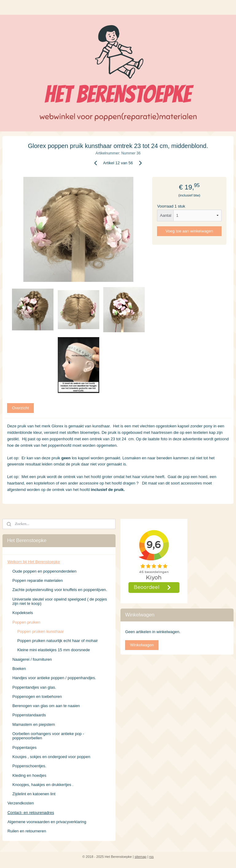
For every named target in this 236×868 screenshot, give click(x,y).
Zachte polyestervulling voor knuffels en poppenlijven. (60, 590)
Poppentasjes (24, 747)
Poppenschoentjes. (29, 766)
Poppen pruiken (26, 622)
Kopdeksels (23, 613)
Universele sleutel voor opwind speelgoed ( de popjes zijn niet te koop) (60, 601)
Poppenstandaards (29, 715)
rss (151, 857)
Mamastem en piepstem (34, 724)
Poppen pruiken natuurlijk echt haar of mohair (57, 641)
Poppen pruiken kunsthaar (41, 631)
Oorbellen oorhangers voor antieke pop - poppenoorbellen (48, 736)
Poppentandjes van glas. (34, 687)
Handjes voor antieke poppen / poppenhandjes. (54, 678)
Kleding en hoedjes (29, 775)
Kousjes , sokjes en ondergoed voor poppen (51, 757)
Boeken (19, 669)
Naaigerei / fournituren (32, 659)
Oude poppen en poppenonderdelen (44, 571)
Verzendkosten (21, 803)
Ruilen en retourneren (27, 831)
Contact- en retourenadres (31, 813)
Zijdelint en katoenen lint (34, 794)
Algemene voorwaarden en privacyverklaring (47, 822)
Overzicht (20, 408)
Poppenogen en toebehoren (37, 697)
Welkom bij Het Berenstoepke (34, 562)
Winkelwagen (142, 645)
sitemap (141, 857)
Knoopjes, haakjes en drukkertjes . (43, 785)
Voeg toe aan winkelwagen (189, 231)
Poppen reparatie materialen (37, 580)
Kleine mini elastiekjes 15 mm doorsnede (53, 650)
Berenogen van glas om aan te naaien (46, 706)
